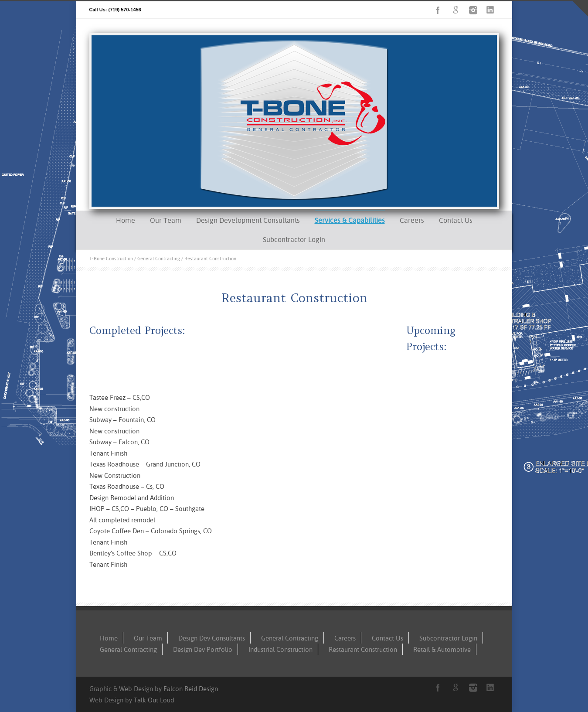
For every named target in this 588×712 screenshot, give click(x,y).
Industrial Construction (280, 649)
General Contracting (159, 259)
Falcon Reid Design (191, 689)
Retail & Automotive (442, 649)
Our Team (166, 220)
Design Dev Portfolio (203, 649)
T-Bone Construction (111, 259)
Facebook (438, 10)
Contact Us (456, 220)
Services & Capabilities (350, 220)
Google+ (455, 10)
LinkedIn (490, 10)
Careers (412, 220)
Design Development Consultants (248, 220)
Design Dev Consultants (212, 638)
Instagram (473, 10)
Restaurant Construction (363, 649)
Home (126, 220)
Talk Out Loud (154, 700)
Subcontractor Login (294, 239)
